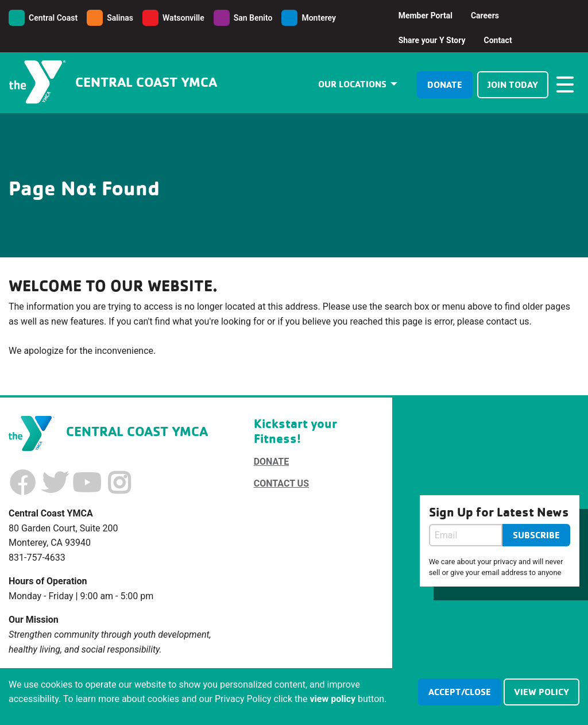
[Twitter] (55, 483)
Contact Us (281, 483)
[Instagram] (119, 483)
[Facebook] (22, 483)
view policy (541, 692)
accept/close (460, 692)
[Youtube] (87, 483)
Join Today (513, 84)
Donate (445, 84)
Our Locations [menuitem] (352, 84)
